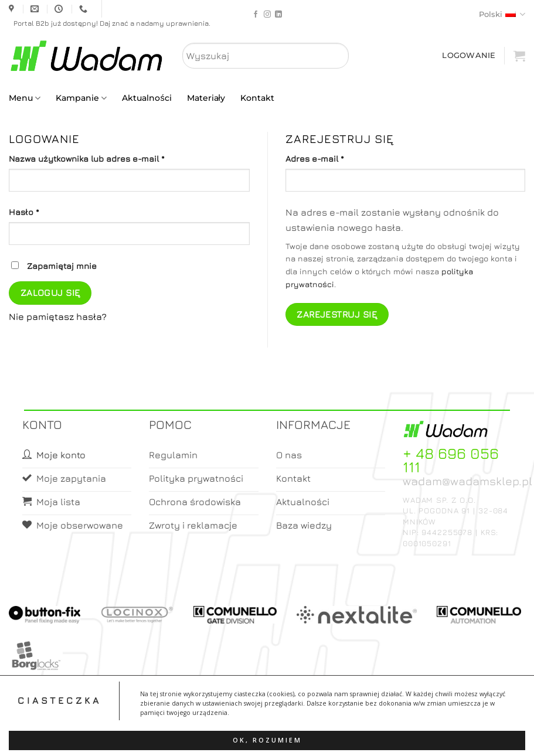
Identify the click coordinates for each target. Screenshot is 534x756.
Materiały (206, 98)
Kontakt (257, 98)
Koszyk (295, 736)
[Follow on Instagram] (267, 15)
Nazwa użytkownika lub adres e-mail (110, 158)
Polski (502, 14)
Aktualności (147, 98)
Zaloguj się (50, 292)
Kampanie (81, 98)
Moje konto (248, 736)
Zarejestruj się (337, 314)
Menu (25, 98)
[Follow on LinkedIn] (278, 15)
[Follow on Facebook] (256, 15)
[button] (519, 56)
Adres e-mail (338, 158)
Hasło (47, 211)
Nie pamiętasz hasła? (58, 316)
